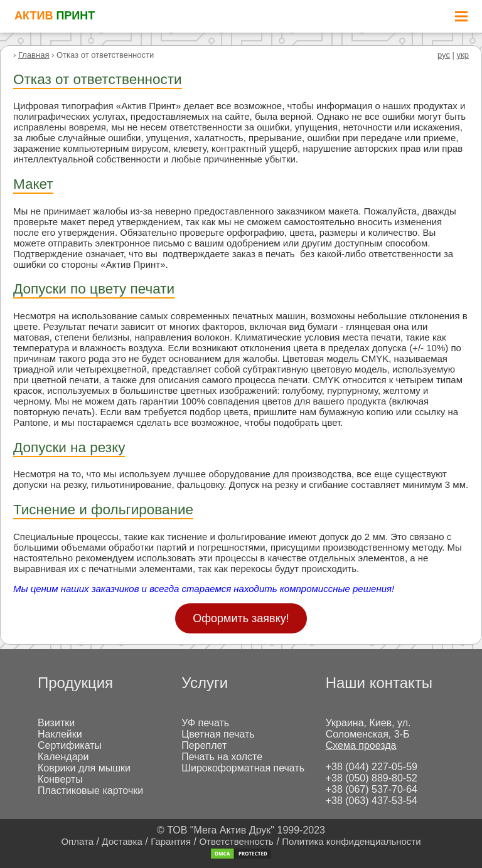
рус (444, 55)
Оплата (77, 841)
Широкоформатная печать (243, 768)
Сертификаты (70, 745)
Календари (63, 757)
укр (463, 55)
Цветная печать (218, 734)
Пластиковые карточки (90, 791)
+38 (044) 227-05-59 (372, 767)
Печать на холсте (222, 757)
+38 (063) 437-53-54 (372, 801)
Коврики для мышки (84, 768)
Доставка (122, 841)
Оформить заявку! (241, 618)
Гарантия (171, 841)
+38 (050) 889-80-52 (372, 778)
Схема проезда (361, 745)
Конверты (60, 779)
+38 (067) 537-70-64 (372, 789)
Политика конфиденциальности (351, 841)
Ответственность (236, 841)
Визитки (56, 723)
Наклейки (60, 734)
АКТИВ (55, 16)
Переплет (204, 745)
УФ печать (205, 723)
